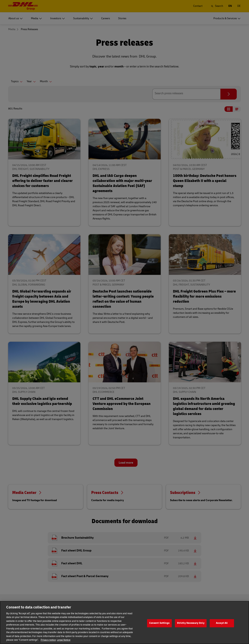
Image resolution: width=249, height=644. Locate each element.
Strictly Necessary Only (191, 626)
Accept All (222, 626)
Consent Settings (159, 626)
